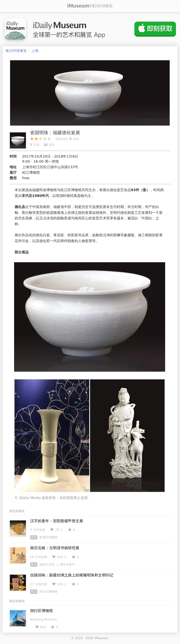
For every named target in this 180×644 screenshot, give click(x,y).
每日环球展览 (16, 51)
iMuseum (101, 638)
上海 (35, 51)
